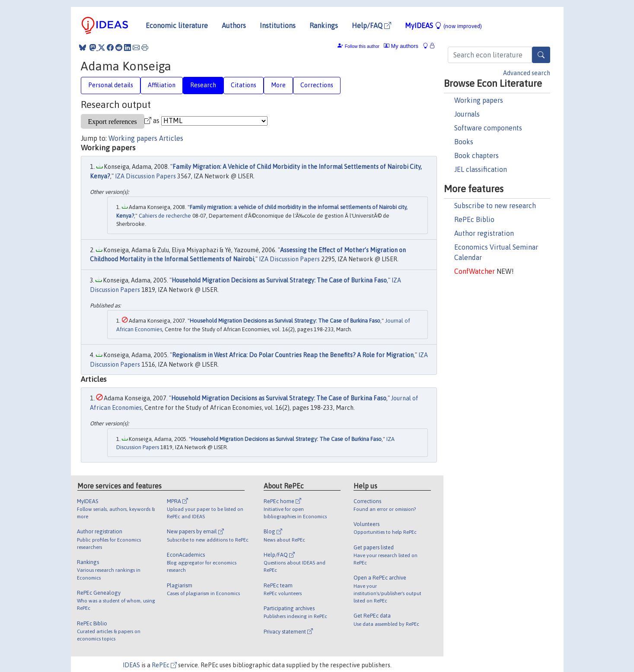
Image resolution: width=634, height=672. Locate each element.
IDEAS (131, 665)
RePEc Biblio (474, 219)
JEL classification (481, 169)
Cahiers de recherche (165, 216)
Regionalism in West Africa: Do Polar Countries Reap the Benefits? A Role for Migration (293, 355)
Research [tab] (203, 85)
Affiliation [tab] (162, 85)
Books (464, 142)
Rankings (324, 25)
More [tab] (278, 85)
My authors (401, 46)
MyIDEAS (443, 25)
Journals (467, 114)
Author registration (484, 233)
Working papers (479, 100)
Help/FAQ (371, 25)
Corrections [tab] (317, 85)
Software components (488, 128)
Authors (234, 25)
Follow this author (362, 46)
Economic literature (177, 25)
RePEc (164, 665)
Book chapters (476, 155)
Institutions (278, 25)
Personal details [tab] (111, 85)
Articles (171, 138)
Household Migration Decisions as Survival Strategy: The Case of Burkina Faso (279, 280)
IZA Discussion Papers (145, 176)
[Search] (541, 55)
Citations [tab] (244, 85)
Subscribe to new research (495, 206)
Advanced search (527, 73)
